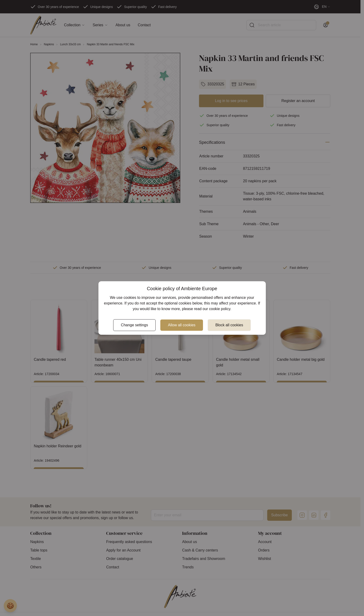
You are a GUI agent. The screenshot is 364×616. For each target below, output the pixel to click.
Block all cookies (229, 325)
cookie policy (220, 309)
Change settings (135, 325)
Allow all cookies (182, 325)
